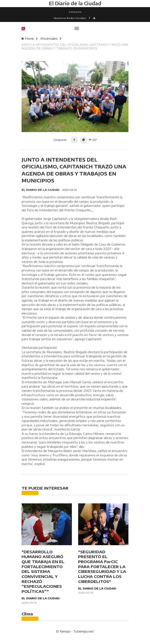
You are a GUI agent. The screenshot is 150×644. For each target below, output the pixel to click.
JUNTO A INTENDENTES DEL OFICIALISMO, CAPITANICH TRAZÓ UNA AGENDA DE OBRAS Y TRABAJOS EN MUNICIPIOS (75, 46)
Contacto (75, 12)
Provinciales (51, 39)
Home (30, 39)
